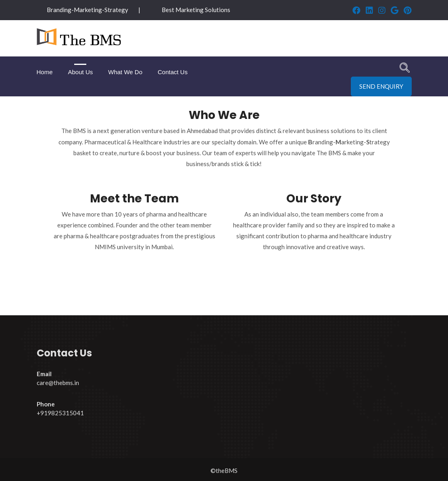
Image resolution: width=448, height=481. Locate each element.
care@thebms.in (58, 383)
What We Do (125, 72)
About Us (81, 72)
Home (45, 72)
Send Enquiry (381, 86)
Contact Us (173, 72)
